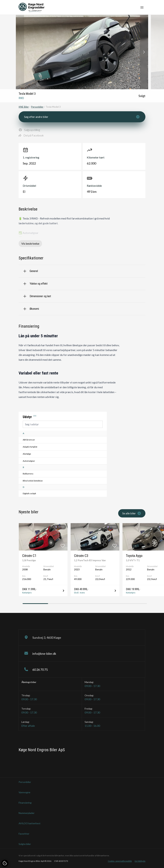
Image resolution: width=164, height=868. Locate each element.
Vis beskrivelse (30, 243)
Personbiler (37, 107)
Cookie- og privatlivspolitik (120, 861)
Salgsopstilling (29, 130)
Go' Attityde (140, 861)
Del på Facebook (31, 135)
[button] (144, 52)
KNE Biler (24, 107)
